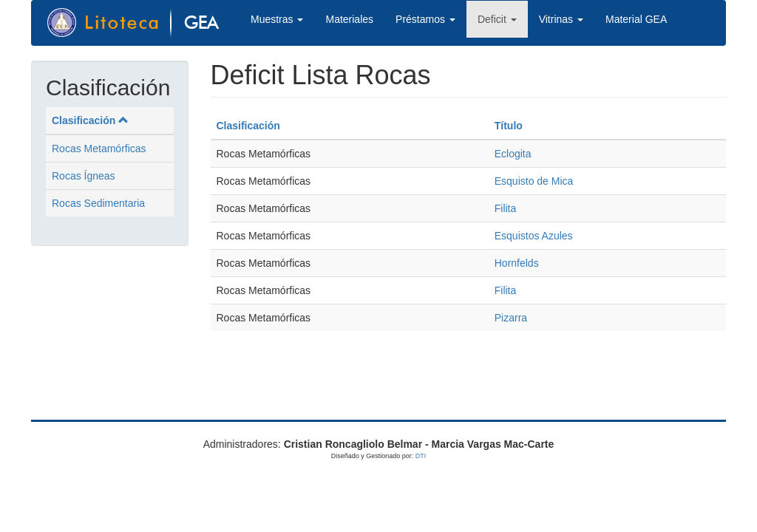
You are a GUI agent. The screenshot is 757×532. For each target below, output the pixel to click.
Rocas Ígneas (84, 176)
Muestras (277, 19)
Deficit (497, 19)
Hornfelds (517, 263)
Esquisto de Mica (534, 181)
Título (509, 126)
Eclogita (513, 154)
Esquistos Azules (534, 236)
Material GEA (636, 19)
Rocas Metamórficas (99, 149)
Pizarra (511, 318)
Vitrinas (561, 19)
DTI (421, 456)
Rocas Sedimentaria (98, 203)
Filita (506, 208)
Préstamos (425, 19)
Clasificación (90, 120)
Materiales (349, 19)
